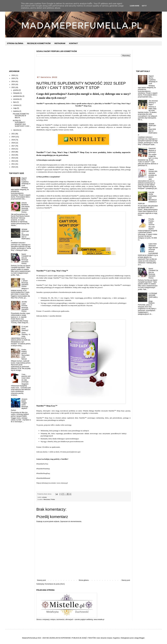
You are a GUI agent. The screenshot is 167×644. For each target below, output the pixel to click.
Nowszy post (41, 580)
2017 (13, 146)
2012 (13, 161)
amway (44, 497)
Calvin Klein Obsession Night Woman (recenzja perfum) (153, 248)
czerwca (16, 105)
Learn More (135, 6)
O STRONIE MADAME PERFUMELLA (153, 296)
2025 (13, 78)
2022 (13, 87)
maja (15, 108)
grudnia (16, 90)
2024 (13, 81)
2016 (13, 149)
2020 (13, 137)
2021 (13, 134)
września (17, 99)
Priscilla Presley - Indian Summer (152, 222)
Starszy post (126, 580)
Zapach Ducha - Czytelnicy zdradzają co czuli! (26, 182)
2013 (13, 158)
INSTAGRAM (60, 43)
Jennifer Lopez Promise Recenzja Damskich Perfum (25, 307)
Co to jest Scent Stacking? (25, 329)
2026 (13, 75)
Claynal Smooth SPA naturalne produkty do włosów (153, 173)
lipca (15, 102)
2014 (13, 155)
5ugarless (116, 638)
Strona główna (84, 580)
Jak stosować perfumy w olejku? (153, 103)
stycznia (16, 130)
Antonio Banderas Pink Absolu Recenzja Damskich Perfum (26, 207)
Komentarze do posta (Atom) (55, 584)
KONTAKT (73, 43)
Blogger (142, 638)
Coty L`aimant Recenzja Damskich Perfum (25, 283)
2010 (13, 167)
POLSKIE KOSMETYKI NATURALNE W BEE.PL (21, 116)
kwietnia (16, 111)
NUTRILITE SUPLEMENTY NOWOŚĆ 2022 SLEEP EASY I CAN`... (22, 123)
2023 (13, 84)
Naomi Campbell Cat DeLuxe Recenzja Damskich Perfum (26, 259)
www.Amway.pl (62, 483)
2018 (13, 143)
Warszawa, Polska (49, 499)
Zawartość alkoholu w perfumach (152, 150)
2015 (13, 152)
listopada (17, 93)
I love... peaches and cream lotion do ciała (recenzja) (26, 378)
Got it (144, 6)
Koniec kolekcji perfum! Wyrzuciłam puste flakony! (26, 354)
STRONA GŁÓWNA (15, 43)
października (18, 96)
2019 (13, 140)
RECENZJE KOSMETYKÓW (39, 43)
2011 (13, 164)
